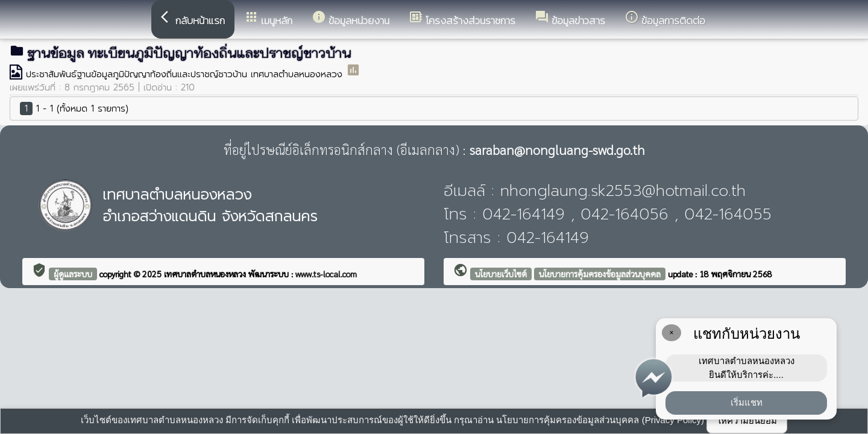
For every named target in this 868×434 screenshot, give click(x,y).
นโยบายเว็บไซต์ (501, 274)
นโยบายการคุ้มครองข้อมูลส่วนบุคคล (600, 274)
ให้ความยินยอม (747, 420)
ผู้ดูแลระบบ (73, 274)
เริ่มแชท (747, 402)
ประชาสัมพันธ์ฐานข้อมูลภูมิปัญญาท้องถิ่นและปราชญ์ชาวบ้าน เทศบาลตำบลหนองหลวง (186, 74)
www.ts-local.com (326, 274)
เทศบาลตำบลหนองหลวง (206, 274)
